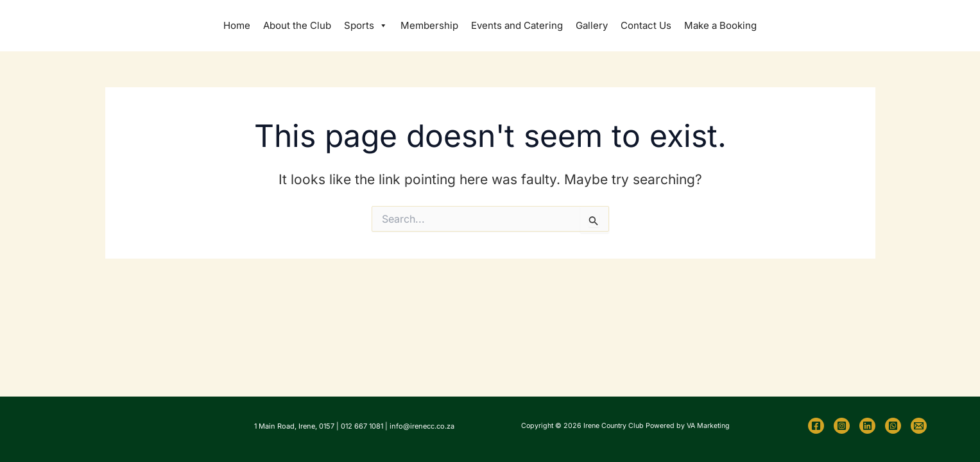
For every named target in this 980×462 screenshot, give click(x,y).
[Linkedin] (867, 426)
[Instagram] (842, 426)
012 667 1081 (362, 426)
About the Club (297, 25)
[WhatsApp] (893, 426)
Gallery (592, 25)
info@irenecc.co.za (422, 426)
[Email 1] (919, 426)
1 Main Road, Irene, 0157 (294, 426)
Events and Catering (517, 25)
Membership (429, 25)
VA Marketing (708, 426)
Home (237, 25)
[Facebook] (816, 426)
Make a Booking (720, 25)
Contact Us (646, 25)
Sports (366, 26)
